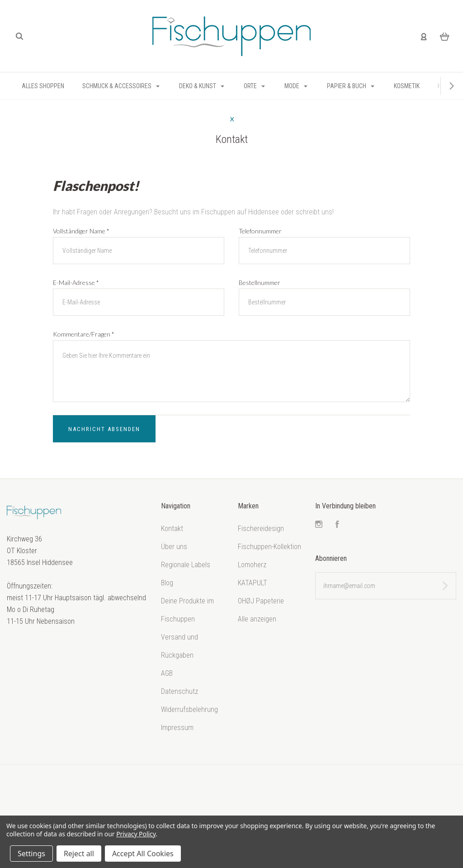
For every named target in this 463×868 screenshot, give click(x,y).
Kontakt (172, 529)
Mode (296, 86)
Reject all (79, 854)
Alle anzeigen (257, 619)
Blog (167, 583)
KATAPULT (253, 583)
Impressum (177, 728)
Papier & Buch (351, 86)
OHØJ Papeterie (261, 601)
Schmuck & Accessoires (121, 86)
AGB (167, 673)
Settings (31, 854)
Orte (254, 86)
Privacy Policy (136, 834)
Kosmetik (407, 86)
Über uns (174, 547)
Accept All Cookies (143, 854)
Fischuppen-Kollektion (269, 547)
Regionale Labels (186, 565)
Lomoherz (252, 565)
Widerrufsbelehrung (189, 709)
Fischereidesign (261, 529)
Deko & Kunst (202, 86)
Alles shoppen (43, 86)
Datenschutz (180, 691)
